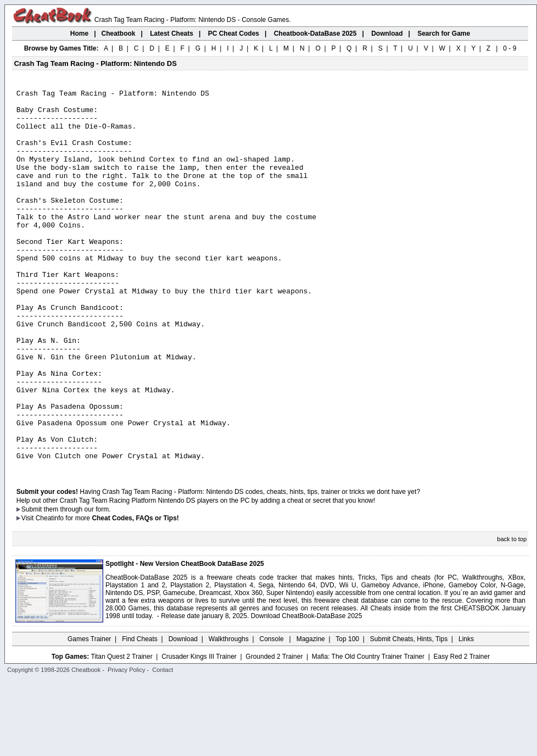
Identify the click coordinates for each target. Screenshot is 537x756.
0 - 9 (510, 48)
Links (466, 715)
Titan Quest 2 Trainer (121, 732)
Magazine (311, 715)
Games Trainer (89, 715)
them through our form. (77, 585)
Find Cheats (140, 715)
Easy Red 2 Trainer (462, 732)
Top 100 (347, 715)
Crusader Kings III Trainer (199, 732)
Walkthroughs (229, 715)
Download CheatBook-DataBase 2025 (307, 692)
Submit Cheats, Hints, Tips (409, 715)
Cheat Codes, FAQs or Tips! (135, 594)
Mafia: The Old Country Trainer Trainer (368, 732)
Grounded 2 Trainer (274, 732)
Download (183, 715)
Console (273, 715)
